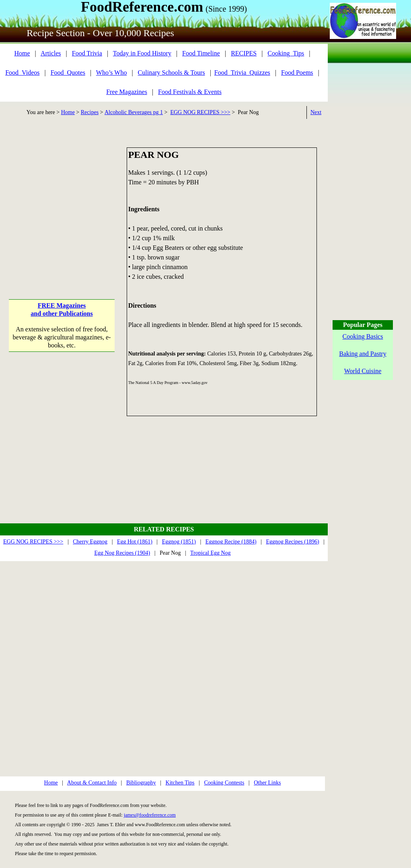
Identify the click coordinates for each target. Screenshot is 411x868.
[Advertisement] (62, 198)
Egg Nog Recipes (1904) (122, 553)
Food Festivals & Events (190, 92)
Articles (51, 53)
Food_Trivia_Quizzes (242, 73)
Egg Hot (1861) (135, 542)
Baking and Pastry (363, 354)
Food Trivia (87, 53)
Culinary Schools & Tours (172, 73)
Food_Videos (22, 73)
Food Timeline (201, 53)
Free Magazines (127, 92)
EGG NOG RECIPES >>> (200, 112)
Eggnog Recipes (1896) (292, 542)
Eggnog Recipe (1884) (231, 542)
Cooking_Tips (286, 53)
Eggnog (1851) (179, 542)
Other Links (267, 783)
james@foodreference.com (150, 815)
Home (22, 53)
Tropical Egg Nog (211, 553)
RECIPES (244, 53)
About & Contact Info (92, 783)
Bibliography (141, 783)
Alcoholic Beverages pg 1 (134, 112)
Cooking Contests (224, 783)
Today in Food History (142, 53)
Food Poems (297, 73)
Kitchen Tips (180, 783)
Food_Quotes (68, 73)
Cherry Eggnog (90, 542)
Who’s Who (112, 73)
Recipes (90, 112)
